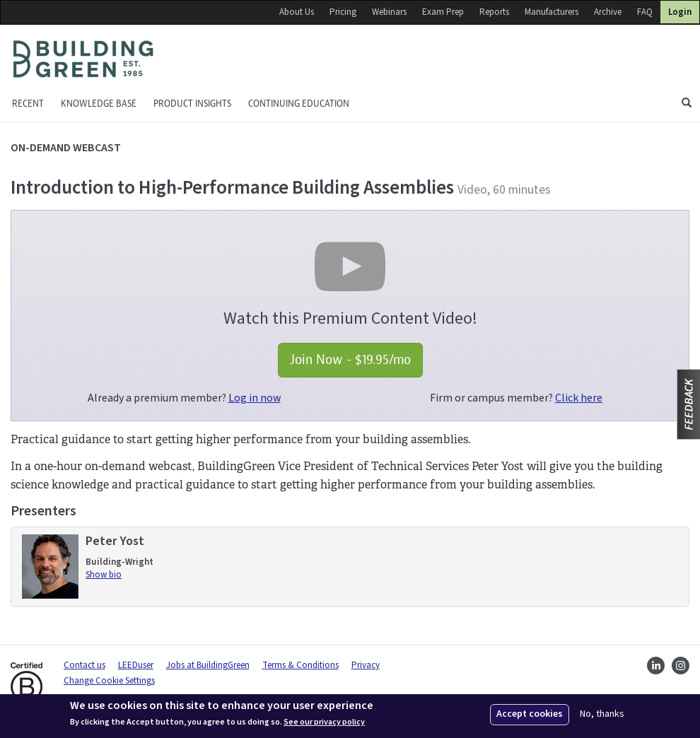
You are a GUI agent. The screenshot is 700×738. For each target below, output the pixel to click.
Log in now (255, 398)
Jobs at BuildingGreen (208, 665)
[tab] (350, 567)
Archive (608, 12)
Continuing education (299, 104)
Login (680, 12)
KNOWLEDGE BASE (99, 104)
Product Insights (192, 104)
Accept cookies (530, 714)
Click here (579, 398)
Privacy (366, 665)
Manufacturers (552, 12)
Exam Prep (443, 12)
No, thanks (602, 714)
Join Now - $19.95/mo (350, 359)
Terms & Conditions (301, 665)
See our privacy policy (324, 722)
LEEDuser (136, 665)
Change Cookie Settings (109, 681)
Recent (28, 104)
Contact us (84, 665)
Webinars (389, 12)
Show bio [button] (104, 575)
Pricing (343, 12)
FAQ (645, 12)
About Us (297, 12)
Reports (494, 12)
